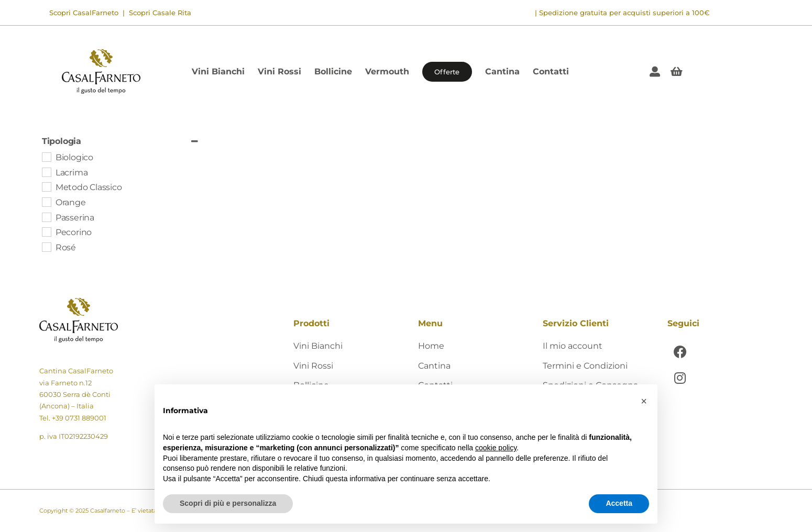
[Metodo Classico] (46, 186)
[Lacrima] (46, 172)
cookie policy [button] (496, 448)
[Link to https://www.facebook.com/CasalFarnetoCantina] (680, 352)
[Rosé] (46, 247)
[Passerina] (46, 217)
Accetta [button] (619, 503)
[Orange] (46, 202)
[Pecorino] (46, 231)
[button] (644, 401)
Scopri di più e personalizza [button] (228, 503)
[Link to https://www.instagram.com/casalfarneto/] (680, 378)
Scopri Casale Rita (159, 13)
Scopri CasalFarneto (84, 13)
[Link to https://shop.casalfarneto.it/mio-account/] (655, 72)
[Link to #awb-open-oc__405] (677, 72)
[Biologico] (46, 157)
